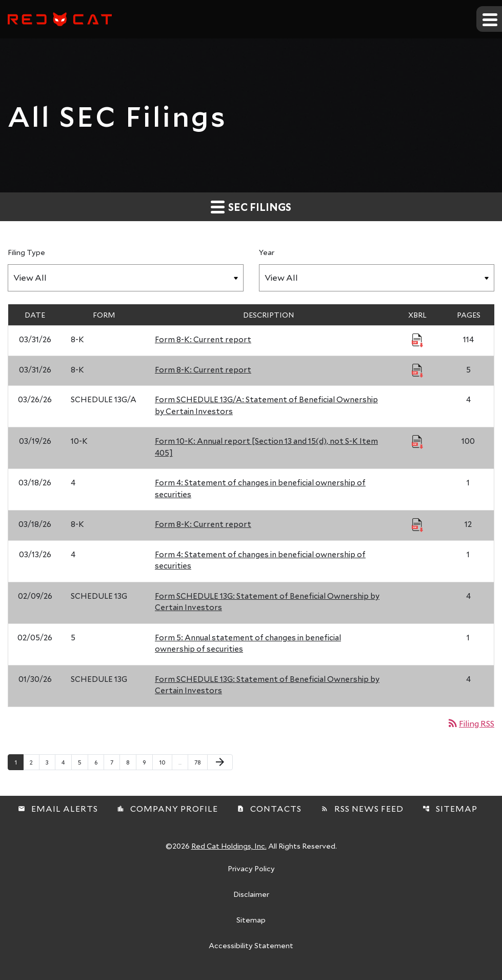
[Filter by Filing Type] (126, 278)
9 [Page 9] (147, 762)
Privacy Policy (251, 869)
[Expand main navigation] (489, 19)
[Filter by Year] (377, 278)
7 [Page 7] (115, 762)
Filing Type (26, 252)
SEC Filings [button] (251, 207)
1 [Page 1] (19, 762)
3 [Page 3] (50, 762)
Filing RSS (470, 723)
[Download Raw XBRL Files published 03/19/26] (417, 441)
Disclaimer (251, 895)
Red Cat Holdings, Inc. (229, 846)
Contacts (269, 808)
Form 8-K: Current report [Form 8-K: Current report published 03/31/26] (203, 339)
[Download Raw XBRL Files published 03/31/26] (417, 340)
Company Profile (167, 808)
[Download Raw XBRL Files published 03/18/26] (417, 524)
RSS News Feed (362, 808)
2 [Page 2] (34, 762)
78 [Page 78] (201, 762)
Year (267, 252)
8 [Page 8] (131, 762)
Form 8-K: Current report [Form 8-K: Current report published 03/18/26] (203, 524)
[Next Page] (220, 762)
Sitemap (450, 808)
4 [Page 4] (66, 762)
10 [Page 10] (165, 762)
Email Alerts (58, 808)
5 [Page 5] (83, 762)
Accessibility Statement (251, 946)
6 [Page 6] (99, 762)
